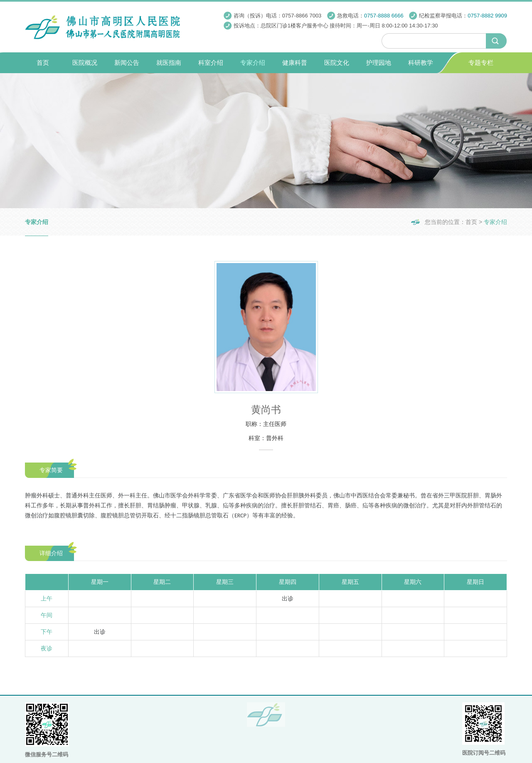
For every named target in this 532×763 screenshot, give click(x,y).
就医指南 (169, 63)
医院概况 (85, 63)
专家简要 (51, 470)
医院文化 (337, 63)
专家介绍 (253, 63)
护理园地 (379, 63)
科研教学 (421, 63)
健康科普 (295, 63)
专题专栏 (481, 63)
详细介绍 (51, 553)
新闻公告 (127, 63)
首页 (43, 63)
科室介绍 (211, 63)
